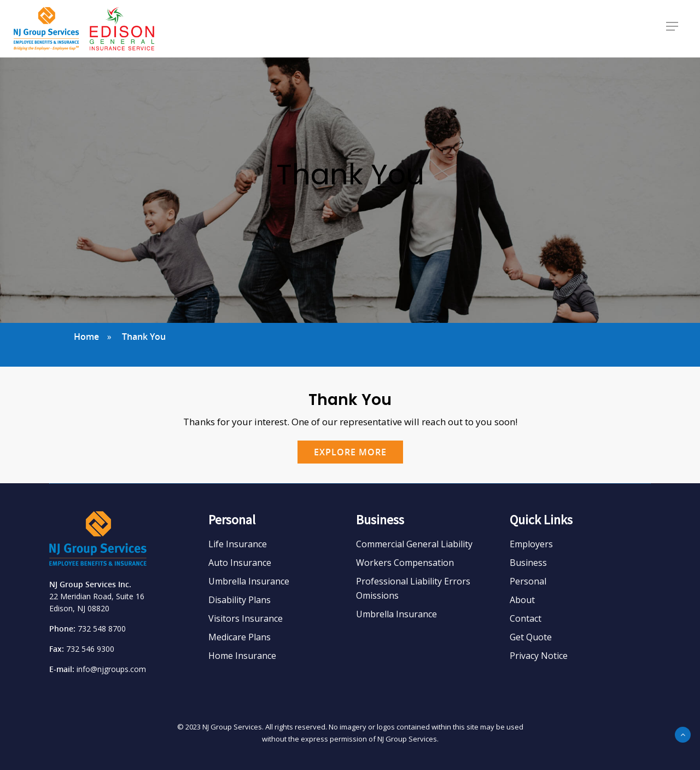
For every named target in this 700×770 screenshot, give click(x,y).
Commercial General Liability (414, 544)
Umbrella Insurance (249, 581)
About (522, 600)
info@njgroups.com (111, 669)
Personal (528, 581)
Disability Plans (240, 600)
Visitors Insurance (246, 618)
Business (528, 563)
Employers (531, 544)
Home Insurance (242, 656)
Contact (526, 618)
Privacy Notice (539, 656)
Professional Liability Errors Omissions (413, 588)
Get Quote (531, 637)
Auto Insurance (240, 563)
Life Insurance (238, 544)
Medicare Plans (240, 637)
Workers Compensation (405, 563)
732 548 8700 (102, 629)
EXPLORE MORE (350, 452)
